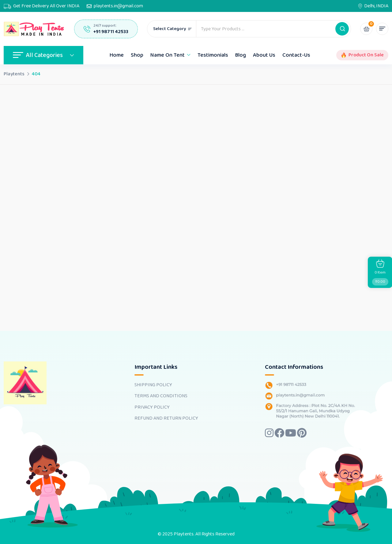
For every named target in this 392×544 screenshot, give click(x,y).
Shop (137, 55)
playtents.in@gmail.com (118, 6)
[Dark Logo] (34, 29)
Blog (241, 55)
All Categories (43, 55)
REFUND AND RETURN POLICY (166, 418)
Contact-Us (296, 55)
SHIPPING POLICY (153, 385)
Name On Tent (168, 55)
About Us (264, 55)
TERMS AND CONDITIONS (161, 396)
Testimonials (213, 55)
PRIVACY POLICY (152, 407)
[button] (342, 29)
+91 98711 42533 (111, 32)
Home (117, 55)
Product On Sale (366, 55)
